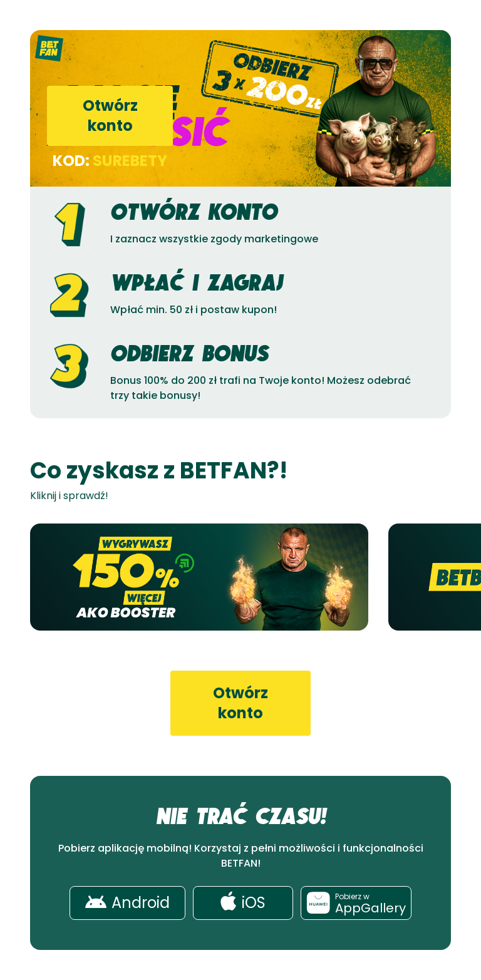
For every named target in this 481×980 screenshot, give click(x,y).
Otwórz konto (110, 116)
